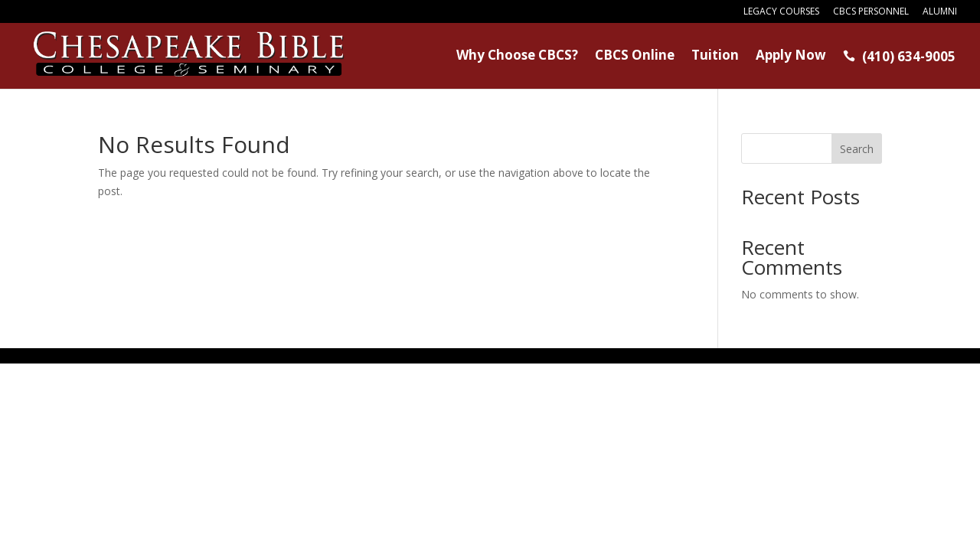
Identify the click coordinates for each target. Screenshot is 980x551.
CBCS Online (635, 57)
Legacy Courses (781, 12)
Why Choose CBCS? (517, 57)
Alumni (940, 12)
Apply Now (791, 57)
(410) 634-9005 (899, 57)
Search (857, 149)
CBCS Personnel (871, 12)
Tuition (715, 57)
